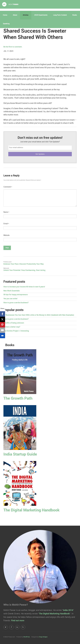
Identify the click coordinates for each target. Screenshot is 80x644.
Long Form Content (60, 15)
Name (6, 212)
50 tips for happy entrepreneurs (16, 295)
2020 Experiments (41, 15)
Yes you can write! (10, 299)
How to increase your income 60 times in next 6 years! (24, 287)
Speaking (6, 24)
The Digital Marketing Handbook (31, 510)
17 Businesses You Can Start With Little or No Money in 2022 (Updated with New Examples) (39, 315)
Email (6, 224)
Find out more (18, 621)
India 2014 (68, 610)
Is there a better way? (12, 327)
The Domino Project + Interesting (16, 331)
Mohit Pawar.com (10, 4)
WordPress (27, 637)
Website (6, 235)
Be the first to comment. (13, 47)
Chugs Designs (43, 637)
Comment (8, 187)
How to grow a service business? (16, 303)
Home (5, 15)
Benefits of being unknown (14, 323)
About (15, 15)
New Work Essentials (12, 291)
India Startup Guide (20, 454)
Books (75, 15)
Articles (26, 15)
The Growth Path (18, 398)
